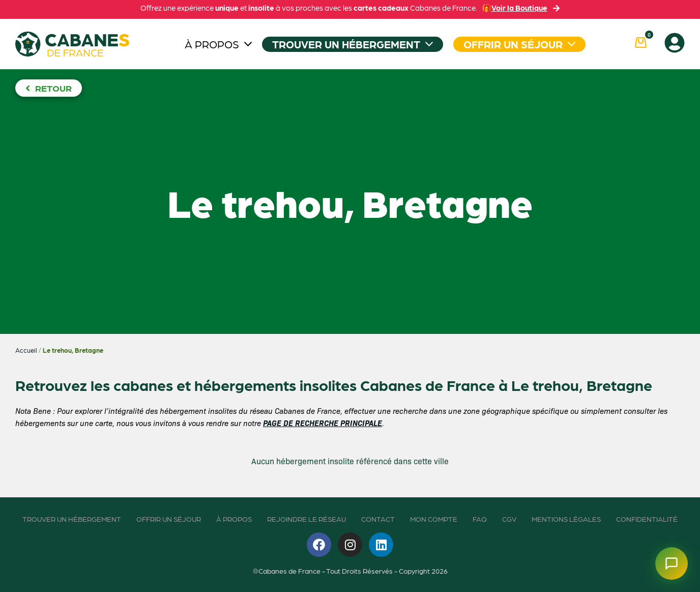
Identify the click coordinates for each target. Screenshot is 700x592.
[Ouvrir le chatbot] (672, 563)
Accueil (26, 350)
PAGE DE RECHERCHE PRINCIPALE (323, 423)
